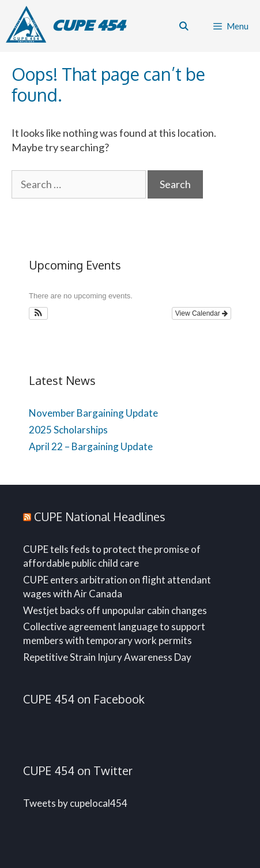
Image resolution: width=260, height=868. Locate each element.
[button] (38, 313)
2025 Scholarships (68, 430)
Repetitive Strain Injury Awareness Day (107, 657)
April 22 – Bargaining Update (91, 446)
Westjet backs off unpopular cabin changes (115, 610)
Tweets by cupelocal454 (75, 803)
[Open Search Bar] (183, 26)
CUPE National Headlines (100, 517)
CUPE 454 (88, 26)
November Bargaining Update (93, 413)
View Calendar (201, 313)
